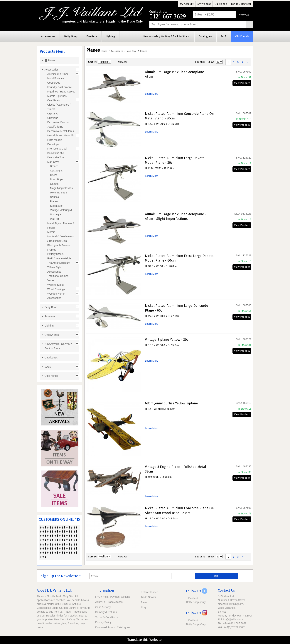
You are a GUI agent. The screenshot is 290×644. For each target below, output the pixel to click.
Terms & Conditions (106, 617)
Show (211, 62)
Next (247, 62)
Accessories (117, 51)
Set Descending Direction (114, 62)
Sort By (92, 62)
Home (104, 51)
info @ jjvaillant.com (233, 619)
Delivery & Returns (106, 612)
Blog (143, 607)
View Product (242, 83)
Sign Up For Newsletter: (61, 576)
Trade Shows (148, 597)
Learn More (152, 94)
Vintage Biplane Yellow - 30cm (168, 340)
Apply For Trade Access (109, 602)
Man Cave (132, 51)
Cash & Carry (103, 607)
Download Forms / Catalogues (113, 627)
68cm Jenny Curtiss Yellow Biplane (171, 403)
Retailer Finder (149, 592)
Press (144, 602)
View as (122, 62)
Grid (130, 62)
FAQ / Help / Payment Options (113, 597)
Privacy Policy (103, 622)
